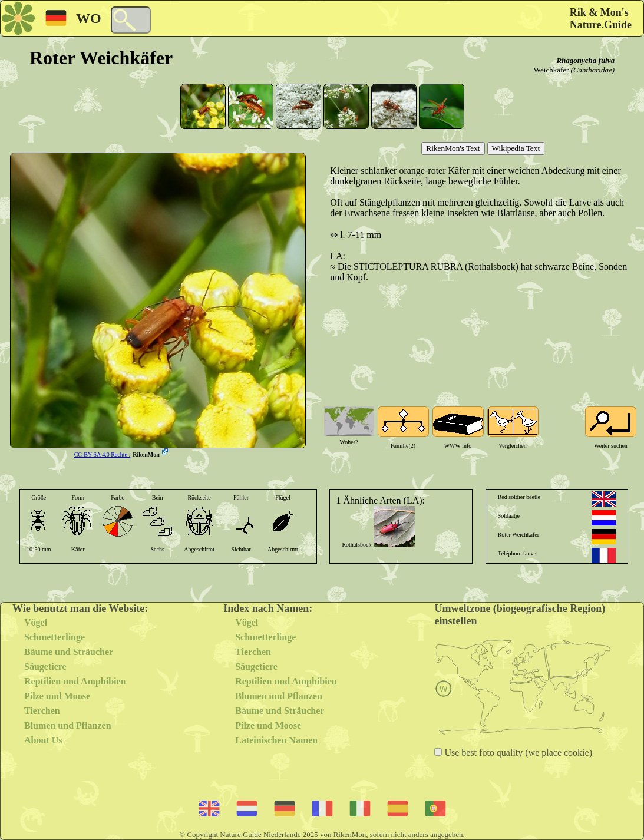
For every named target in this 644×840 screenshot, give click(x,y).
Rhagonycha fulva (585, 60)
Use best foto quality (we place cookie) (517, 753)
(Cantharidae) (593, 70)
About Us (43, 740)
